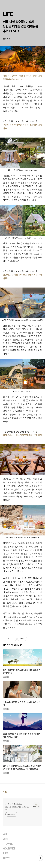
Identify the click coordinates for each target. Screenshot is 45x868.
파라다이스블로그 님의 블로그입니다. (17, 808)
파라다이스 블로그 (14, 804)
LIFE (8, 14)
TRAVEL (8, 844)
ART (6, 839)
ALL (5, 834)
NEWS (7, 858)
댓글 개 (5, 792)
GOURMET (9, 849)
